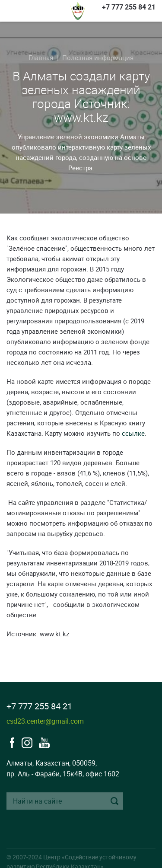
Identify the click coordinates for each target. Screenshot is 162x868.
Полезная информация (98, 57)
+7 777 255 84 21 (129, 7)
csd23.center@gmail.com (45, 721)
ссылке (133, 433)
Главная (41, 57)
